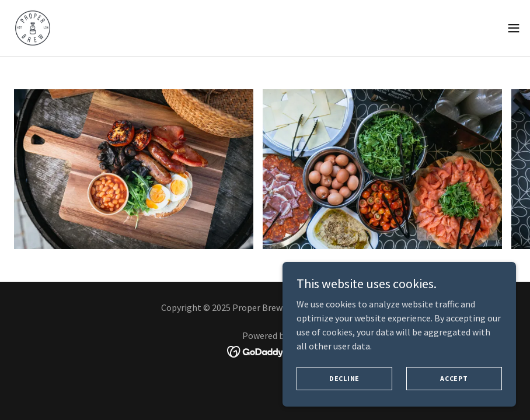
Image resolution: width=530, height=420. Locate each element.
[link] (33, 28)
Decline (344, 378)
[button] (514, 28)
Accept (454, 378)
